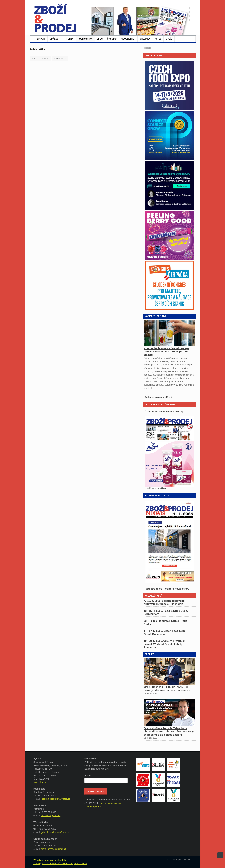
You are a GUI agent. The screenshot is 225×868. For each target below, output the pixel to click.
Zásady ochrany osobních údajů (50, 860)
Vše (34, 58)
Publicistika (85, 39)
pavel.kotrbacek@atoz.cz (54, 849)
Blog (100, 39)
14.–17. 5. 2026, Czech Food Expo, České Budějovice (165, 632)
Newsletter (128, 39)
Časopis (112, 39)
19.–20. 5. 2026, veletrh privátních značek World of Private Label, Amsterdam (165, 644)
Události (55, 39)
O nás (169, 39)
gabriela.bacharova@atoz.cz (55, 832)
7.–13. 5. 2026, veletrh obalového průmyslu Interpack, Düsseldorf (164, 602)
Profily (69, 39)
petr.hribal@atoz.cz (51, 815)
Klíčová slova (60, 58)
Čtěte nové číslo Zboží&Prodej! (164, 411)
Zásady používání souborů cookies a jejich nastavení (60, 864)
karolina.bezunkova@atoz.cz (56, 799)
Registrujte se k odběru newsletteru (167, 589)
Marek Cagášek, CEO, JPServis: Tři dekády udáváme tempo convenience (167, 689)
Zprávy (41, 39)
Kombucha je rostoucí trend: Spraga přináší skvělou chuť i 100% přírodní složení (167, 352)
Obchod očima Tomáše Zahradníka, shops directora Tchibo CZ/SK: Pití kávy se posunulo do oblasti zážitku (169, 731)
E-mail (88, 776)
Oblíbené (45, 58)
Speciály (145, 39)
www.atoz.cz (40, 782)
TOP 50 (158, 39)
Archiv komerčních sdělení (158, 397)
